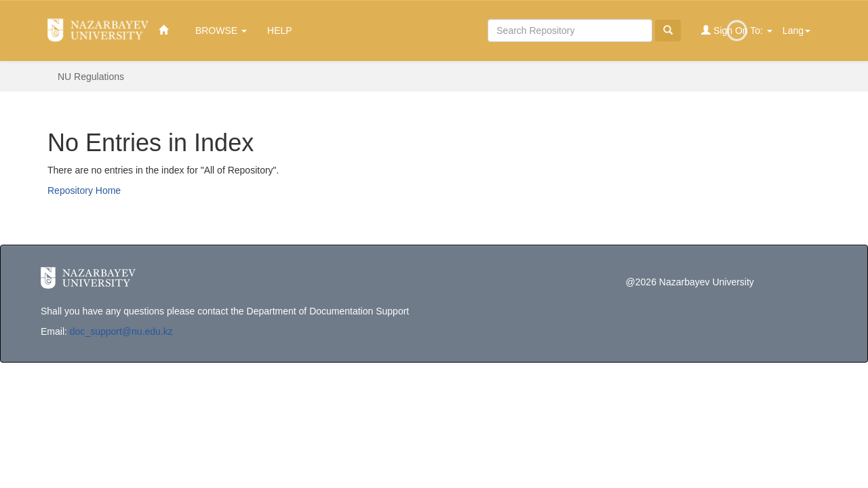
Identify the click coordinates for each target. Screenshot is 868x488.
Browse (221, 30)
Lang (796, 30)
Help (280, 30)
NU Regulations (91, 77)
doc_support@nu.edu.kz (121, 331)
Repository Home (84, 190)
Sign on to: (737, 30)
